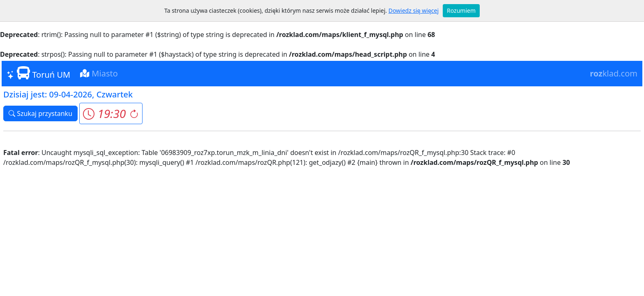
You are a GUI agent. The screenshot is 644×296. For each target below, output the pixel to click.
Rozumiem (461, 10)
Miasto (99, 73)
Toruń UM (38, 73)
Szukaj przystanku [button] (40, 113)
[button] (111, 113)
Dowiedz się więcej (414, 10)
